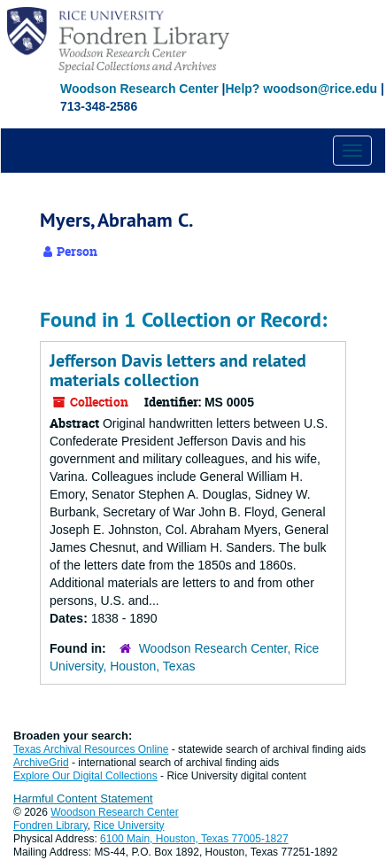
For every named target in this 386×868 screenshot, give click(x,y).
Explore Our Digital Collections (85, 776)
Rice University (129, 825)
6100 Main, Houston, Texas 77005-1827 (194, 839)
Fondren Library (50, 825)
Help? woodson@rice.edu (301, 89)
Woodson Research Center (139, 89)
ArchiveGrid (41, 763)
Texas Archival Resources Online (91, 749)
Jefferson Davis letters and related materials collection (178, 370)
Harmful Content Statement (83, 798)
